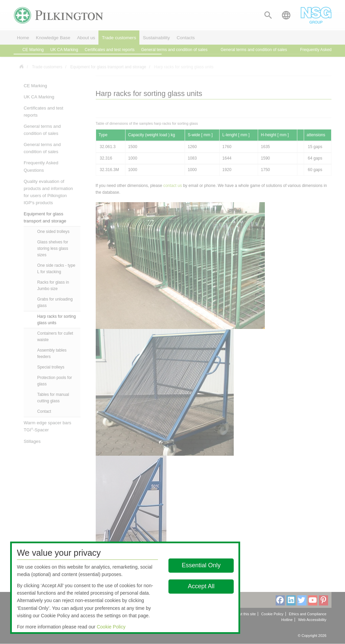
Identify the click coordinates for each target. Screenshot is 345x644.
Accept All (201, 586)
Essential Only (201, 565)
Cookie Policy (111, 627)
